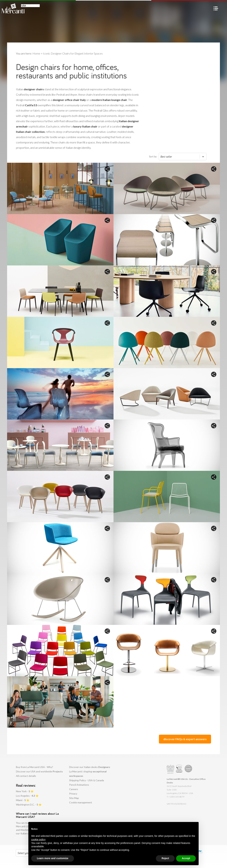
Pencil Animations (79, 785)
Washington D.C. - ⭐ (29, 805)
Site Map (74, 798)
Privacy (73, 794)
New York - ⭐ (25, 791)
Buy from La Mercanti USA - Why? (34, 767)
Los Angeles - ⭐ (27, 796)
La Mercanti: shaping (88, 774)
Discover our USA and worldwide (39, 771)
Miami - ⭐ (23, 800)
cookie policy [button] (38, 846)
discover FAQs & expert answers (185, 739)
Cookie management (81, 802)
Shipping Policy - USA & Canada (87, 780)
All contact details (26, 776)
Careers (74, 789)
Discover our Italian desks (90, 767)
